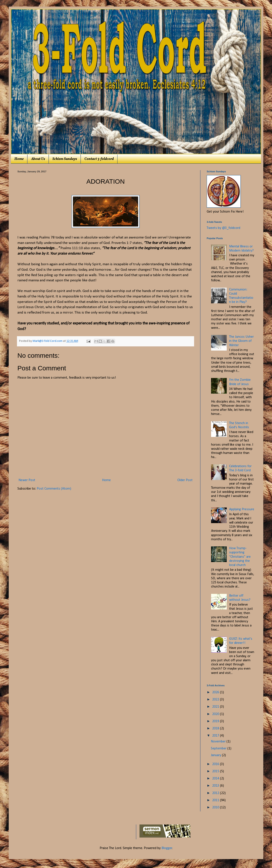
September (219, 749)
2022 (216, 700)
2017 (216, 736)
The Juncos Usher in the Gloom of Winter (241, 341)
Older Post (185, 480)
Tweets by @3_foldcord (223, 228)
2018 (216, 729)
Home (19, 159)
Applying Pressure (242, 509)
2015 (216, 771)
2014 (216, 779)
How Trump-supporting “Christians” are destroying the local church (240, 557)
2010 (216, 808)
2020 (216, 714)
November (219, 742)
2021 (216, 707)
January (216, 755)
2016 (216, 764)
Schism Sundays (65, 159)
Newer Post (27, 480)
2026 (216, 692)
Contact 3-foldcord (99, 159)
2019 (216, 721)
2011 (216, 800)
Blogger (167, 848)
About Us (38, 159)
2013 (216, 786)
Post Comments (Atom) (54, 489)
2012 (216, 793)
